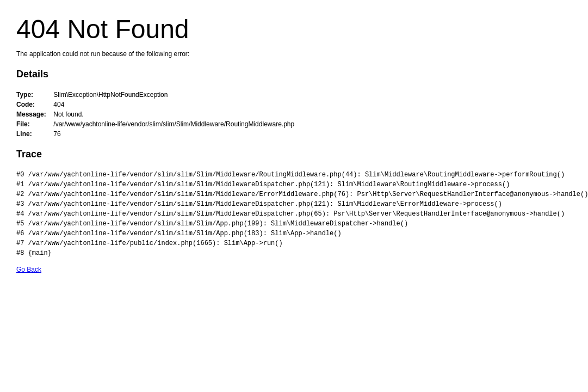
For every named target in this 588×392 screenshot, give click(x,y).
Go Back (29, 269)
